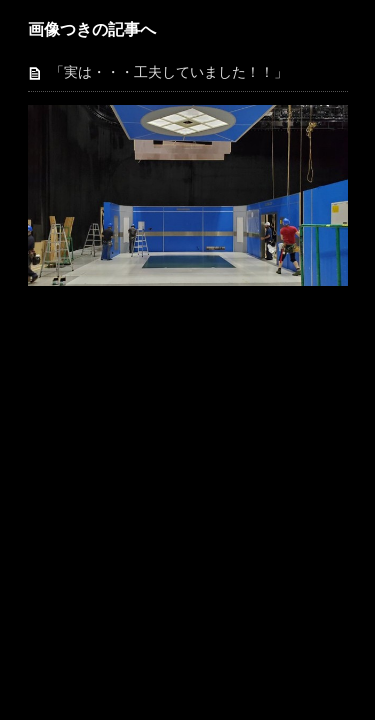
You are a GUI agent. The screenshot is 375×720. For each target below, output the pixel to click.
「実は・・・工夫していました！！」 (169, 72)
